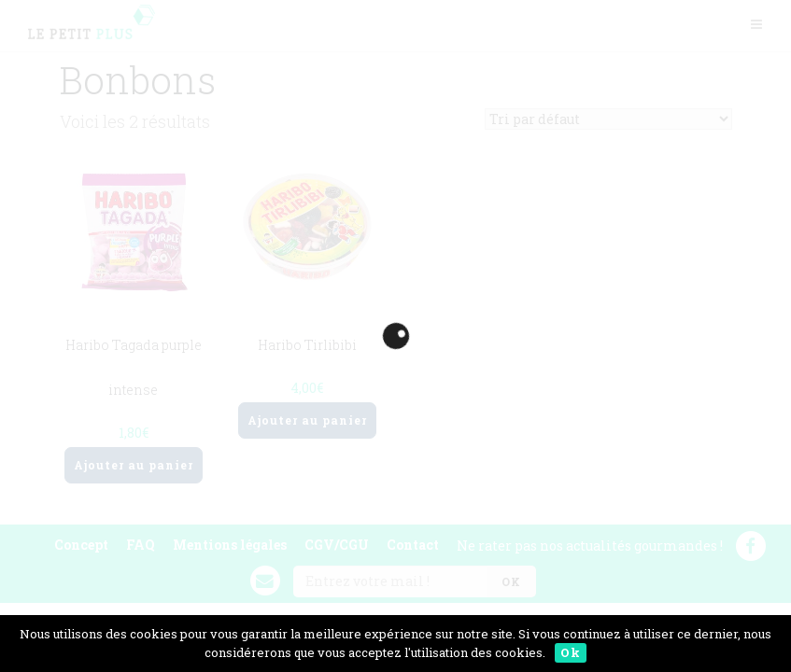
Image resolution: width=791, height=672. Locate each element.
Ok (571, 652)
